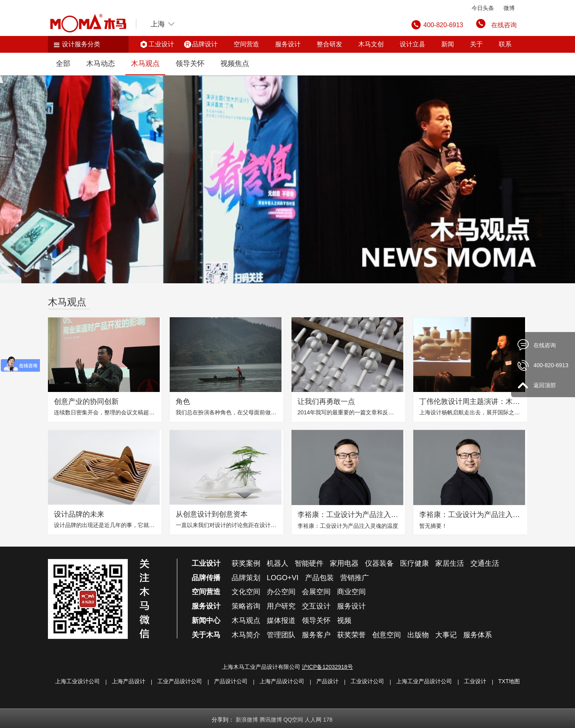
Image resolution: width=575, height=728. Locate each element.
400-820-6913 (551, 365)
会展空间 (316, 592)
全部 (63, 64)
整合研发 (329, 44)
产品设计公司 (231, 681)
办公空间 (281, 592)
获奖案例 (246, 563)
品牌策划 (246, 578)
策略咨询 (246, 606)
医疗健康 (414, 563)
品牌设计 (205, 44)
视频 (344, 621)
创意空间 (387, 635)
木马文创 (371, 44)
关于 (476, 44)
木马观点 (145, 64)
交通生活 (485, 563)
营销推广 (355, 578)
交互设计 (316, 606)
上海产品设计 (129, 681)
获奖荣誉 (351, 635)
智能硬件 (309, 563)
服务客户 (316, 635)
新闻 (448, 44)
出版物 (418, 635)
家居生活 (450, 563)
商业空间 (351, 592)
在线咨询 (504, 25)
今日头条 (483, 8)
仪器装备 (379, 563)
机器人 (278, 563)
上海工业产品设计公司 (424, 681)
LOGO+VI (283, 578)
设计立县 (412, 44)
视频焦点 (235, 64)
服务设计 (288, 44)
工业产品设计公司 (180, 681)
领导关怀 (190, 64)
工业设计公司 (367, 681)
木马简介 (246, 635)
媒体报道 (281, 621)
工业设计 (161, 44)
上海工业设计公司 (77, 681)
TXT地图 (509, 681)
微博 (509, 8)
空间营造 (246, 44)
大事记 (446, 635)
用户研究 (281, 606)
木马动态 (101, 64)
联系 (505, 44)
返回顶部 (545, 385)
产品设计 (327, 681)
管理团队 (281, 635)
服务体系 (478, 635)
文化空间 (246, 592)
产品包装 (319, 578)
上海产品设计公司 (282, 681)
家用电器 (344, 563)
